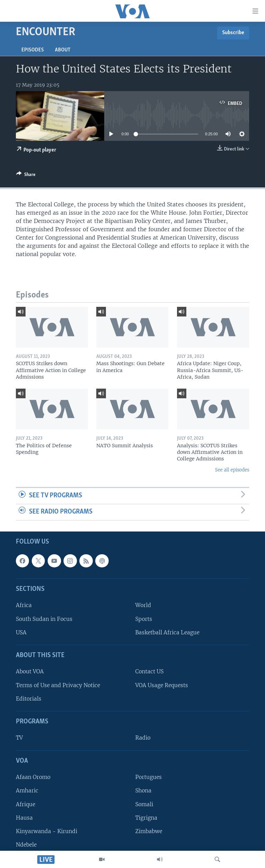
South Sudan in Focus (44, 619)
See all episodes (232, 470)
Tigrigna (146, 817)
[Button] (26, 176)
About (63, 50)
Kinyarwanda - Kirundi (47, 831)
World (143, 605)
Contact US (149, 671)
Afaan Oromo (33, 777)
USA (21, 632)
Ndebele (26, 845)
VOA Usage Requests (162, 685)
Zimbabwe (149, 831)
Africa (24, 605)
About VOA (30, 671)
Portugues (149, 777)
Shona (143, 791)
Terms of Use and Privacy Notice (58, 685)
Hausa (24, 817)
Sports (144, 619)
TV (19, 738)
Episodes (33, 50)
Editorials (29, 698)
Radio (143, 738)
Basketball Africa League (167, 632)
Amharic (27, 791)
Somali (144, 804)
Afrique (26, 804)
